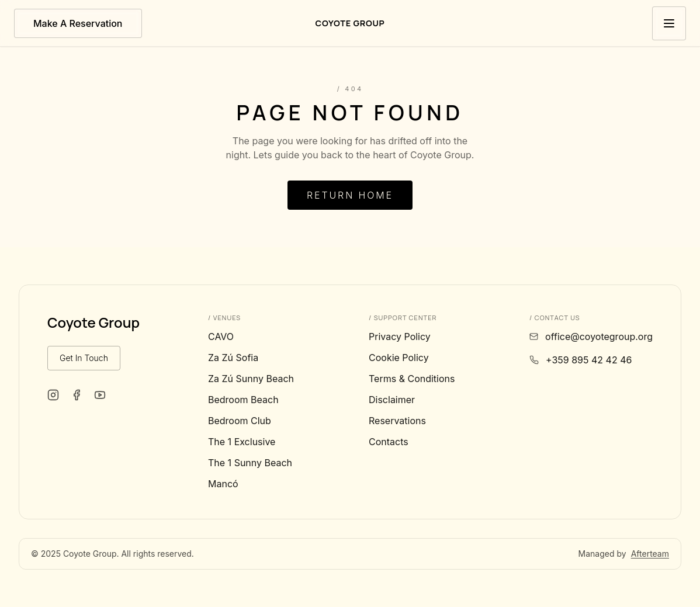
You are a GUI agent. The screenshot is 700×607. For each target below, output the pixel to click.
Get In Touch (84, 358)
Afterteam (650, 554)
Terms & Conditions (412, 379)
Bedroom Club (240, 421)
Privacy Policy (400, 337)
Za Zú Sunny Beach (251, 379)
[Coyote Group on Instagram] (53, 395)
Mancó (223, 484)
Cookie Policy (399, 358)
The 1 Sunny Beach (250, 463)
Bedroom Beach (243, 400)
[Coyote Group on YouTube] (100, 395)
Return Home (350, 195)
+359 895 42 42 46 (589, 360)
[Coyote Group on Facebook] (77, 395)
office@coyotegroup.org (599, 337)
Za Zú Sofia (233, 358)
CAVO (221, 337)
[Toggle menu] (669, 23)
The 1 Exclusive (242, 442)
